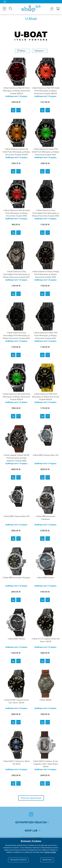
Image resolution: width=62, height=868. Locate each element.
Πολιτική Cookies (50, 852)
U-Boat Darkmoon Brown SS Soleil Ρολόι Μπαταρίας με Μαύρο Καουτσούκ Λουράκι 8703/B (16, 152)
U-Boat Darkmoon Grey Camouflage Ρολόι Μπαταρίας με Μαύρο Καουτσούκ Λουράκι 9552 (46, 213)
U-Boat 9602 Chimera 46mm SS (46, 455)
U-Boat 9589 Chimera (46, 578)
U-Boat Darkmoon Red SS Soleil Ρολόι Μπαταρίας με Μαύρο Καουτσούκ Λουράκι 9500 (16, 213)
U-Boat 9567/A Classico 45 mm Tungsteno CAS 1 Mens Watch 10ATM (46, 764)
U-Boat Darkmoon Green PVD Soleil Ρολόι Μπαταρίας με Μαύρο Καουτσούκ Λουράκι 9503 (46, 152)
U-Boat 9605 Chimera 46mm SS (16, 517)
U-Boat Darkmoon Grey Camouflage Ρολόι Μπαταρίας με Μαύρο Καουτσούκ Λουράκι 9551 (16, 275)
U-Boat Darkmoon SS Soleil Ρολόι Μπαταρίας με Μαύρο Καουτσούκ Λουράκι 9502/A (16, 397)
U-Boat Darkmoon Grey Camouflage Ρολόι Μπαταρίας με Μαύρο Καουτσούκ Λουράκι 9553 (16, 336)
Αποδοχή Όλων (47, 860)
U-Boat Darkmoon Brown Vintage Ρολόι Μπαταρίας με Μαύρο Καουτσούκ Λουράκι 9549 (46, 275)
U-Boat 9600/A (46, 700)
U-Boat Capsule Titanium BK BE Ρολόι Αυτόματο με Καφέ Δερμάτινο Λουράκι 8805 (16, 458)
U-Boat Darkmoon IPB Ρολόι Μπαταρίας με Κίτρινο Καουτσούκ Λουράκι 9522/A (46, 397)
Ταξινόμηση (39, 51)
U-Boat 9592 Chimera (16, 639)
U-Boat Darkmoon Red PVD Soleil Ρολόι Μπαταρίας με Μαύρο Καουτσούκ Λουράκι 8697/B (46, 91)
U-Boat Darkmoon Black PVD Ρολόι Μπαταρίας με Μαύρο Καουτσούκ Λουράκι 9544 (46, 336)
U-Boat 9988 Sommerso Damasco (16, 578)
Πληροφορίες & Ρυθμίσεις (18, 860)
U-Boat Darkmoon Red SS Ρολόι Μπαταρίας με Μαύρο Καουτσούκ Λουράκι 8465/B (16, 91)
